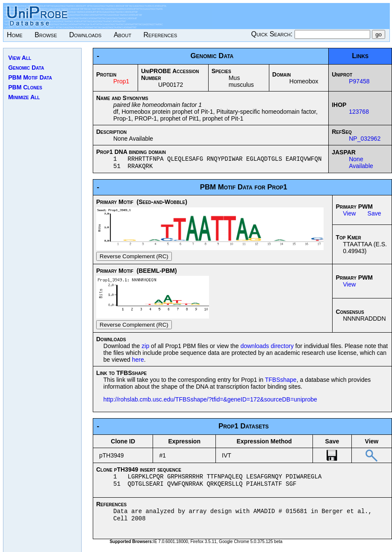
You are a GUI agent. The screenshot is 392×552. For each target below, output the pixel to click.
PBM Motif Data (30, 77)
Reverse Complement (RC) (134, 258)
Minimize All (24, 97)
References (161, 35)
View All (20, 58)
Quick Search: (273, 34)
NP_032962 (365, 139)
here (138, 361)
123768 (359, 112)
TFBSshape (281, 381)
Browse (46, 35)
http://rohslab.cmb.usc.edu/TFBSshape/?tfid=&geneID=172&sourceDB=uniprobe (210, 401)
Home (15, 35)
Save (374, 215)
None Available (361, 163)
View (349, 215)
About (122, 35)
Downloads (85, 35)
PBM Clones (25, 87)
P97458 (359, 81)
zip (145, 348)
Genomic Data (26, 68)
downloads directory (267, 348)
